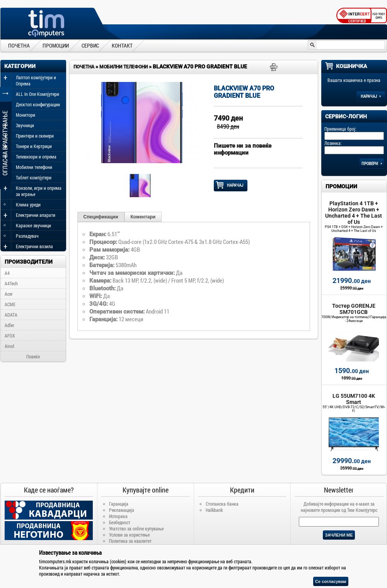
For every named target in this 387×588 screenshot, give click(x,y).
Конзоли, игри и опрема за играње (39, 191)
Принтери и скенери (35, 136)
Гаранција (119, 504)
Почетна (84, 67)
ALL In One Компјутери (38, 94)
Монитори (26, 115)
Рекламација (122, 510)
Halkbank (214, 510)
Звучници (25, 125)
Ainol (9, 346)
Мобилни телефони (34, 167)
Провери (372, 163)
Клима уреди (28, 205)
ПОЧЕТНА (19, 45)
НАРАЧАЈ (231, 185)
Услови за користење (129, 535)
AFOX (10, 336)
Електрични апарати (36, 215)
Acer (9, 294)
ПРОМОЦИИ (56, 45)
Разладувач (27, 236)
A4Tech (11, 283)
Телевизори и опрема (36, 157)
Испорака (118, 516)
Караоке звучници (33, 225)
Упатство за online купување (136, 528)
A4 (7, 273)
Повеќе (33, 356)
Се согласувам (331, 581)
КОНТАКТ (122, 45)
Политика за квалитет (130, 541)
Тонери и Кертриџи (34, 146)
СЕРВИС (90, 45)
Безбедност (120, 522)
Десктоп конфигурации (38, 104)
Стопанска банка (222, 504)
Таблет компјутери (34, 177)
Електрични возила (34, 246)
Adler (9, 325)
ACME (10, 304)
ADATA (11, 315)
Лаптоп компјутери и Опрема (36, 80)
